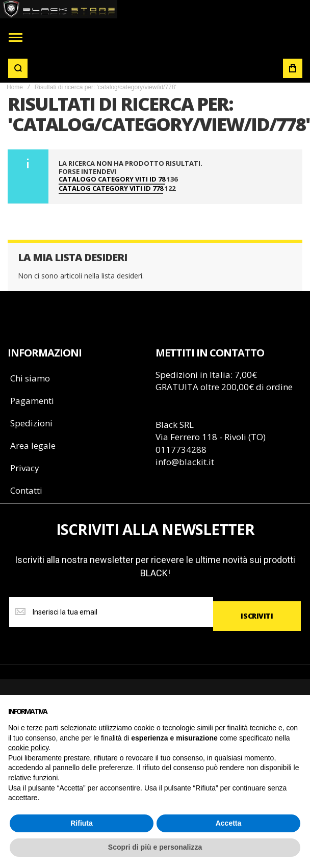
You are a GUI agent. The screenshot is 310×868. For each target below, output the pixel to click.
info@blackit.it (185, 462)
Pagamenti (32, 401)
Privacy (25, 468)
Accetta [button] (229, 823)
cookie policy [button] (28, 748)
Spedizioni (31, 423)
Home (15, 87)
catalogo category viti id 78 (112, 180)
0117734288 (181, 450)
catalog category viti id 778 (111, 189)
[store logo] (59, 9)
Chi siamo (30, 378)
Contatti (26, 490)
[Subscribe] (257, 616)
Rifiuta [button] (82, 823)
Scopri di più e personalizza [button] (155, 847)
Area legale (33, 445)
